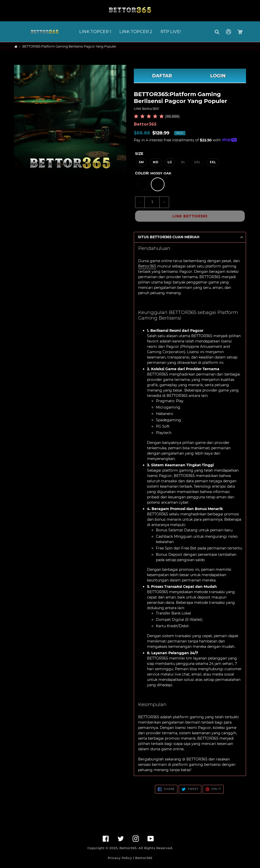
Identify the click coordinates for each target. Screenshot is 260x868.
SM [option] (141, 162)
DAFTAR (162, 76)
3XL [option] (213, 162)
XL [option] (183, 162)
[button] (217, 32)
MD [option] (156, 162)
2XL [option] (197, 162)
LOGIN (218, 76)
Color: (153, 173)
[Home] (16, 47)
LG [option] (170, 162)
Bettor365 (147, 266)
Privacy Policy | (121, 858)
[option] (142, 184)
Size (139, 154)
